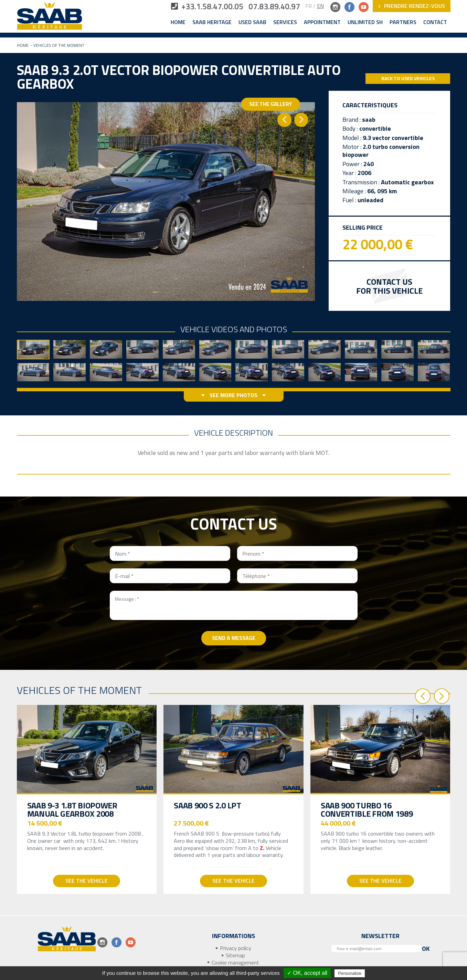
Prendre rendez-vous (412, 6)
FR (309, 6)
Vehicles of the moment (59, 46)
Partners (403, 23)
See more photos (233, 396)
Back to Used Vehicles (408, 79)
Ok (426, 949)
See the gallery (274, 109)
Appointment (322, 23)
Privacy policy (236, 949)
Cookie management (235, 963)
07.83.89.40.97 (272, 7)
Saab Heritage (212, 23)
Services (285, 23)
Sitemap (235, 955)
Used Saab (252, 23)
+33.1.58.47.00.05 (199, 7)
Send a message (234, 638)
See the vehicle (87, 881)
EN (320, 6)
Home (178, 23)
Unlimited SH (365, 23)
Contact (435, 23)
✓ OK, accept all (307, 973)
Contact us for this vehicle (389, 286)
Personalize (350, 973)
